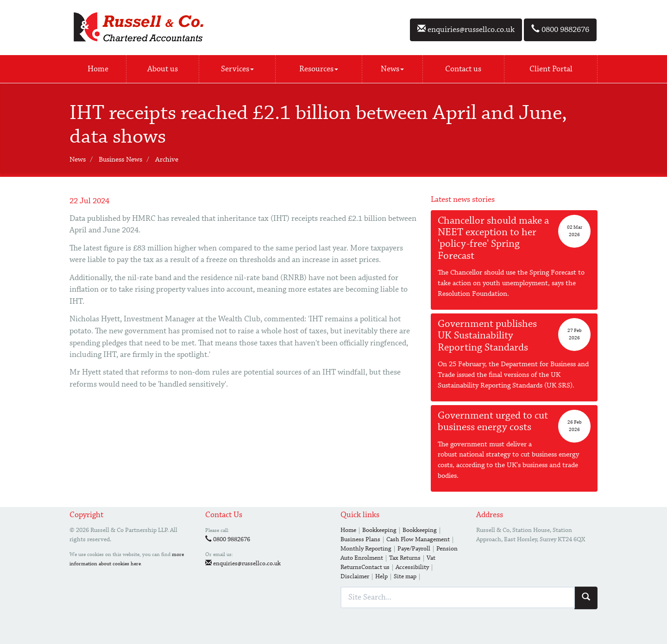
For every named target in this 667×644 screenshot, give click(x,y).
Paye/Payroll (414, 549)
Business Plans (360, 539)
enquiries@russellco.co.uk (466, 30)
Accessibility (412, 567)
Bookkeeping (379, 530)
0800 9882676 (560, 30)
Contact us (463, 69)
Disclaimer (355, 576)
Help (381, 576)
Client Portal (551, 69)
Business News (120, 160)
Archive (167, 160)
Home (98, 69)
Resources (319, 69)
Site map (405, 576)
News (392, 69)
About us (163, 69)
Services (237, 69)
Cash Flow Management (418, 539)
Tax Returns (405, 558)
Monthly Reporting (366, 549)
